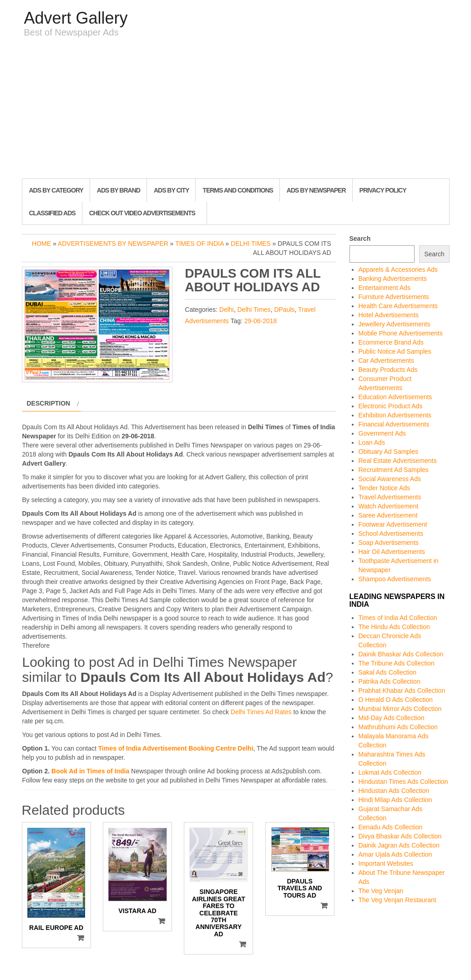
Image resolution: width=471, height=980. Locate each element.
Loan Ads (372, 442)
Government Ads (382, 433)
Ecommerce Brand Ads (391, 342)
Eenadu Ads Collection (391, 827)
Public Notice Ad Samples (395, 351)
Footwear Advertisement (393, 524)
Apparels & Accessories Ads (398, 269)
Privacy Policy (383, 190)
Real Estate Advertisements (398, 461)
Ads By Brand (119, 190)
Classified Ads (52, 213)
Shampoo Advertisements (395, 579)
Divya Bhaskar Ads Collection (400, 836)
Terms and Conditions (238, 190)
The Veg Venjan (381, 891)
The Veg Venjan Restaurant (398, 900)
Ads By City (171, 190)
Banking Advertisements (393, 279)
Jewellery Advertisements (395, 324)
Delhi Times (251, 244)
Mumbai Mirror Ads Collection (400, 709)
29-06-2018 (261, 321)
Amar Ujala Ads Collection (395, 854)
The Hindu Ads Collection (394, 627)
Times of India (200, 244)
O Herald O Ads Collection (396, 700)
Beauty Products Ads (388, 370)
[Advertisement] (236, 110)
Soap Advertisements (389, 543)
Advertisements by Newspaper (113, 244)
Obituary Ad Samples (389, 452)
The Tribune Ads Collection (397, 663)
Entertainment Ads (385, 288)
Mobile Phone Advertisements (401, 333)
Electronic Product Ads (391, 406)
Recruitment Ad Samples (394, 470)
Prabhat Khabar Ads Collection (402, 691)
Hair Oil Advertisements (392, 552)
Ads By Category (56, 190)
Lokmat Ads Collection (390, 772)
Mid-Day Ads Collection (392, 718)
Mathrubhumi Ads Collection (398, 727)
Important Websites (386, 863)
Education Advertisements (395, 397)
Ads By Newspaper (316, 190)
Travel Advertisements (390, 497)
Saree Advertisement (388, 515)
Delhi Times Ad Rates (261, 712)
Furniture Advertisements (394, 297)
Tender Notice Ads (385, 488)
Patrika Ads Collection (390, 681)
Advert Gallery (76, 18)
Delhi (227, 310)
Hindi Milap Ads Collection (395, 800)
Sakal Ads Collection (388, 672)
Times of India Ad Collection (398, 618)
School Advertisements (391, 533)
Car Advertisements (386, 361)
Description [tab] (49, 403)
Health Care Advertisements (398, 306)
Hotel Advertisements (389, 315)
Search (360, 239)
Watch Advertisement (389, 506)
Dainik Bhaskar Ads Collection (401, 654)
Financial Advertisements (394, 424)
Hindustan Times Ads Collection (403, 782)
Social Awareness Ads (390, 479)
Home (41, 244)
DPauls (284, 310)
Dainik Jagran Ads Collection (399, 845)
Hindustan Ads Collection (394, 791)
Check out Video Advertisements (142, 213)
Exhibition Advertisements (395, 415)
